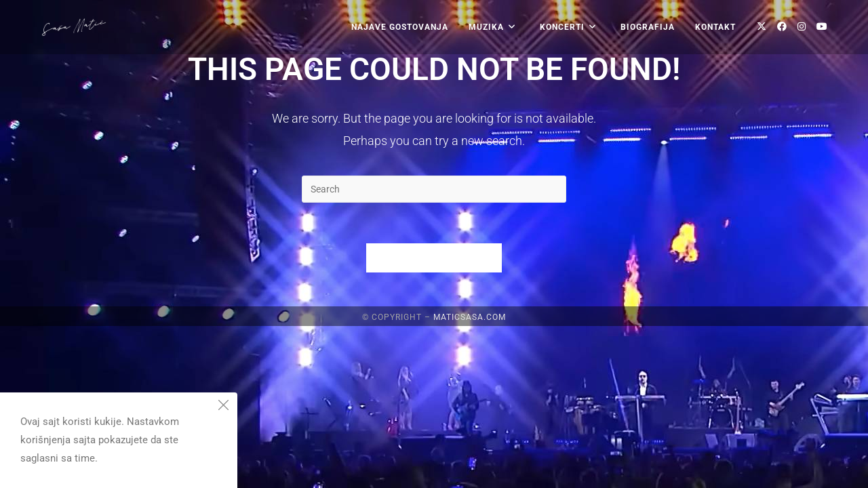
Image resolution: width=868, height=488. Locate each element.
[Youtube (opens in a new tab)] (822, 26)
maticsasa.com (470, 479)
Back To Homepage (434, 258)
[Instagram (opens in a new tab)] (802, 26)
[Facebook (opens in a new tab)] (782, 26)
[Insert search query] (434, 189)
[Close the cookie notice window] (223, 407)
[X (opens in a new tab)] (762, 26)
